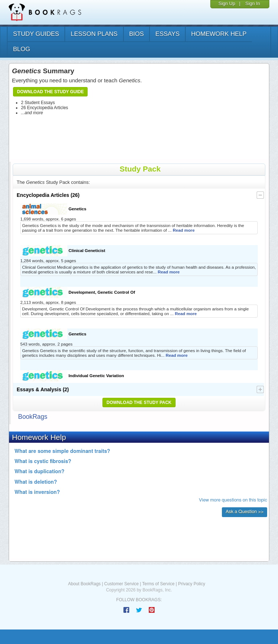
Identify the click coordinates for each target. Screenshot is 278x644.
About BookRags (84, 584)
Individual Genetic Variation (72, 376)
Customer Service (121, 584)
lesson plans (94, 34)
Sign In (253, 3)
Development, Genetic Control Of (78, 292)
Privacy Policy (192, 584)
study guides (36, 34)
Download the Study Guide (50, 92)
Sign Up (227, 3)
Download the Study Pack (139, 402)
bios (137, 34)
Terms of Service (158, 584)
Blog (22, 49)
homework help (219, 34)
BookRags (33, 417)
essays (167, 34)
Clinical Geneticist (63, 251)
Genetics (53, 209)
